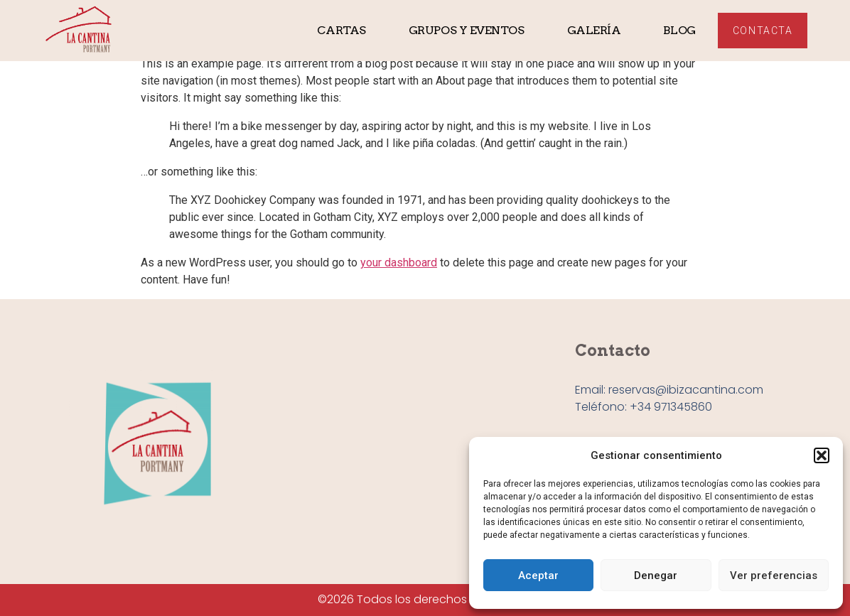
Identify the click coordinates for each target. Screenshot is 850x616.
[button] (822, 455)
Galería (594, 30)
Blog (679, 30)
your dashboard (399, 263)
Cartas (341, 30)
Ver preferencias (774, 576)
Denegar (656, 576)
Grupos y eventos (467, 30)
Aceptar (538, 576)
